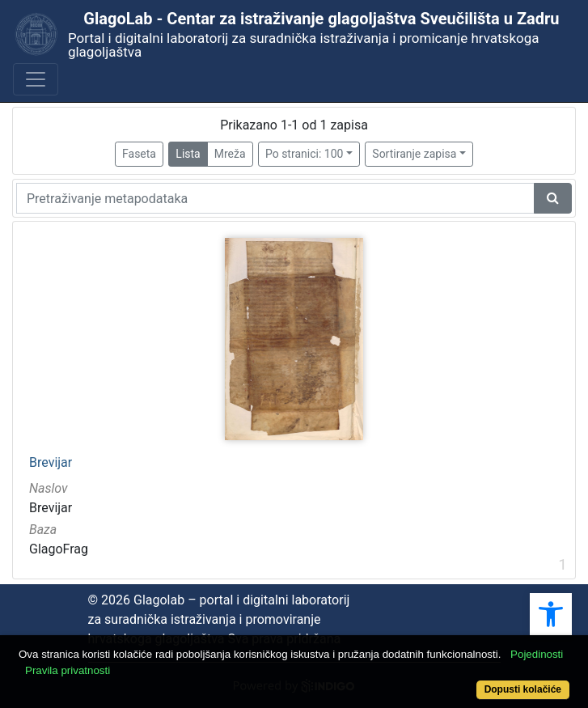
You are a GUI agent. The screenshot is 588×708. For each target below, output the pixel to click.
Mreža (230, 154)
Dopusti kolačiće (523, 689)
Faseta (139, 154)
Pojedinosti (537, 654)
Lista (188, 154)
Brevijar (51, 463)
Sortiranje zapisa (414, 154)
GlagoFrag (59, 549)
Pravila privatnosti (68, 670)
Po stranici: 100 (304, 154)
